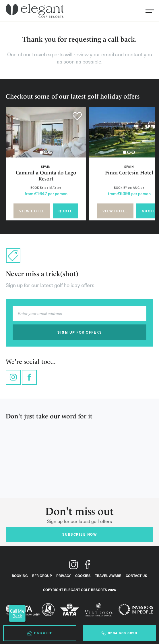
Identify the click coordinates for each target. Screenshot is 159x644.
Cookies (83, 576)
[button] (41, 152)
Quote (66, 211)
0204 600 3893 (119, 633)
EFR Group (42, 576)
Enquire (40, 633)
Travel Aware (108, 576)
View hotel (32, 211)
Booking (20, 576)
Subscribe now (80, 534)
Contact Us (136, 576)
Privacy (64, 576)
